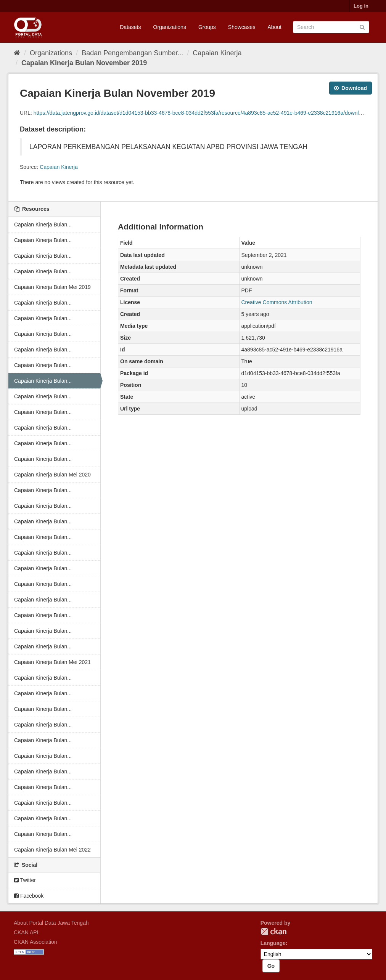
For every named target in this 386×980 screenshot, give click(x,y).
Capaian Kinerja (217, 53)
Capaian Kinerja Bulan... (43, 225)
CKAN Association (35, 942)
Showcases (242, 27)
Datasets (130, 27)
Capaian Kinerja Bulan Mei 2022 (52, 850)
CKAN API (26, 932)
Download (351, 88)
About (274, 27)
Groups (207, 27)
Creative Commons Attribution (277, 302)
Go (271, 966)
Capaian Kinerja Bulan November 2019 (84, 63)
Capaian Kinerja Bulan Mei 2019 (52, 287)
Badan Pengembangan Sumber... (132, 53)
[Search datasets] (331, 27)
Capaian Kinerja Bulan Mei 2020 (52, 475)
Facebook (29, 896)
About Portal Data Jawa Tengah (51, 923)
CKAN (273, 931)
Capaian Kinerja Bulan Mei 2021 (52, 662)
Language (273, 943)
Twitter (25, 880)
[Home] (17, 53)
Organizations (170, 27)
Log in (361, 6)
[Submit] (362, 26)
